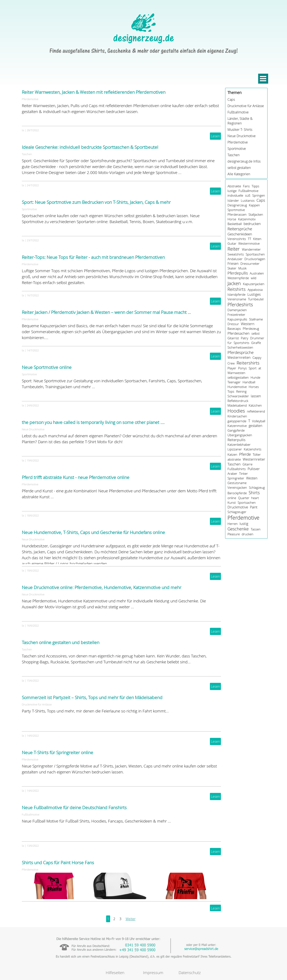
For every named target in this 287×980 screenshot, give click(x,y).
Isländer (233, 200)
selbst (256, 333)
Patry (245, 338)
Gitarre (247, 464)
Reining (241, 391)
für (230, 343)
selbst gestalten (239, 168)
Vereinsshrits (237, 239)
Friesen (233, 264)
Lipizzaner (235, 449)
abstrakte (234, 459)
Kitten (257, 239)
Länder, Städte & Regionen (240, 121)
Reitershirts (248, 363)
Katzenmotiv (247, 219)
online (232, 498)
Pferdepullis (238, 273)
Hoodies (236, 411)
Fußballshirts (237, 469)
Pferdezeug (251, 329)
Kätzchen (255, 405)
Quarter (244, 498)
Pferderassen (237, 214)
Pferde (245, 454)
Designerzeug (237, 205)
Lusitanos (248, 200)
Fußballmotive (31, 814)
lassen (256, 396)
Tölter (257, 454)
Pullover (254, 469)
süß (248, 195)
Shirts (254, 493)
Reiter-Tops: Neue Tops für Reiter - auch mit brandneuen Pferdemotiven (93, 257)
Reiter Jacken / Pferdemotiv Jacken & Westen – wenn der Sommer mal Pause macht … (106, 312)
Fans (246, 186)
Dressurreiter (250, 264)
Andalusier (235, 259)
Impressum (153, 972)
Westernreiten (239, 357)
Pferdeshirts (240, 304)
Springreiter (236, 478)
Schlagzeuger (237, 512)
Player (232, 368)
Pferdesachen (238, 333)
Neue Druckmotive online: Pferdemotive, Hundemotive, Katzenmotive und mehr (102, 587)
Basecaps (234, 329)
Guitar (232, 243)
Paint (254, 507)
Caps (231, 99)
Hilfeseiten (115, 972)
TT (250, 239)
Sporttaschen (255, 254)
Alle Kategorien (239, 174)
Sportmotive (29, 209)
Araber (232, 473)
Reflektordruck (238, 401)
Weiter (131, 919)
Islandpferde (236, 294)
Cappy (257, 357)
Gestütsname (237, 483)
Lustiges (254, 294)
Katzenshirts (253, 449)
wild (254, 278)
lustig (244, 524)
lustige (232, 191)
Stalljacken (256, 214)
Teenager (234, 382)
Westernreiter (254, 459)
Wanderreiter (251, 249)
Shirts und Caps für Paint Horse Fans (58, 863)
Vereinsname (237, 299)
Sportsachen (247, 502)
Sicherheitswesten (240, 347)
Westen (252, 478)
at (260, 368)
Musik (242, 268)
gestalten (255, 426)
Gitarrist (233, 338)
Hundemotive (237, 387)
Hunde (255, 377)
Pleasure (234, 534)
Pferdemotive (30, 99)
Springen (259, 195)
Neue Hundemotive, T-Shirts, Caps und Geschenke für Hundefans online (93, 532)
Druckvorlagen (255, 259)
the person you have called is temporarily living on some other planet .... (93, 422)
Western (248, 324)
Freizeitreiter (236, 315)
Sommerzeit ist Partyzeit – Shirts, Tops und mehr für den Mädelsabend (92, 697)
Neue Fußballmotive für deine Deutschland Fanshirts (74, 807)
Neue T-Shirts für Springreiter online (58, 752)
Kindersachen (237, 416)
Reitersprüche (240, 229)
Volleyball (259, 421)
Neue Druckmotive (33, 429)
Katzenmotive (237, 426)
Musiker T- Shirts (240, 130)
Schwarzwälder (238, 396)
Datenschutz (190, 972)
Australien (257, 273)
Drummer (257, 338)
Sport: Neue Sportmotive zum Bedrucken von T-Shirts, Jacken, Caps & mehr (96, 202)
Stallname (256, 319)
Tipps (255, 186)
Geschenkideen (240, 234)
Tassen (256, 529)
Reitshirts (236, 289)
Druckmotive (238, 507)
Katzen (232, 454)
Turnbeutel (256, 299)
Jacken (234, 283)
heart (255, 498)
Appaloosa (255, 290)
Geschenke (238, 529)
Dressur (233, 324)
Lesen (215, 136)
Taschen (27, 154)
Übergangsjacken (240, 435)
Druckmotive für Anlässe (37, 704)
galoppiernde (237, 421)
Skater (232, 268)
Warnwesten (236, 373)
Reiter (234, 249)
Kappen (254, 205)
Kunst (232, 502)
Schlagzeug (257, 487)
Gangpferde (236, 430)
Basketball (235, 224)
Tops (231, 391)
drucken (247, 534)
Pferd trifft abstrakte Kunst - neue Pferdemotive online (76, 477)
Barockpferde (237, 493)
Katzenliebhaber (239, 444)
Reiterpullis (236, 440)
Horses (254, 387)
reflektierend (256, 411)
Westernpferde (238, 278)
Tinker (243, 473)
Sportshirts (241, 343)
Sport (253, 368)
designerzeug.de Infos (244, 161)
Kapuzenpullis (237, 319)
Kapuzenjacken (254, 284)
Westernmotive (249, 243)
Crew (231, 363)
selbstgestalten (238, 377)
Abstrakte (234, 186)
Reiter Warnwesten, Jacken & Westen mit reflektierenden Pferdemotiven (94, 92)
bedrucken (252, 224)
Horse (232, 219)
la (23, 130)
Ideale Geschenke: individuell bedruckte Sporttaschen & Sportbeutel (90, 147)
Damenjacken (237, 310)
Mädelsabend (237, 405)
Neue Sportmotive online (47, 367)
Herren (233, 524)
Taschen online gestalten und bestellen (61, 642)
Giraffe (256, 343)
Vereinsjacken (237, 487)
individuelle (235, 195)
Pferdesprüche (241, 352)
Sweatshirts (236, 254)
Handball (249, 382)
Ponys (242, 368)
